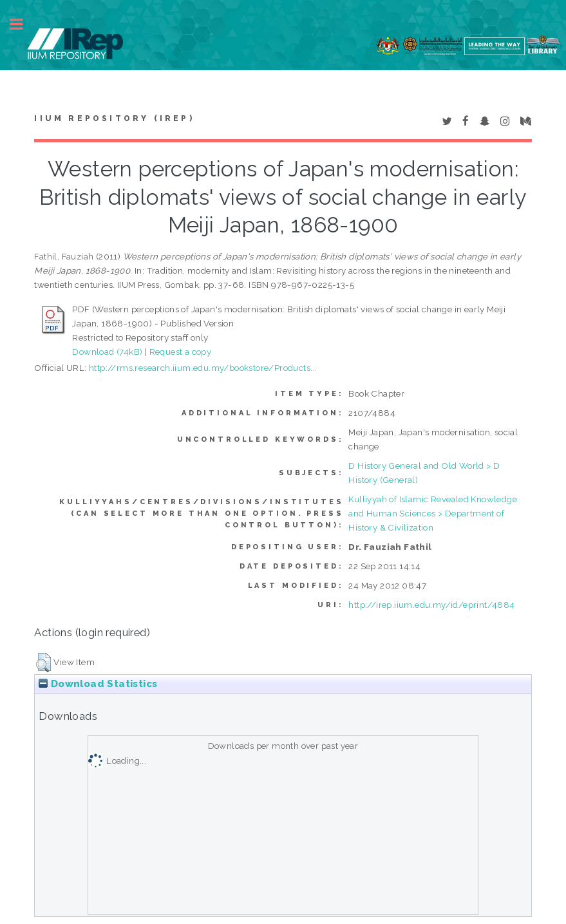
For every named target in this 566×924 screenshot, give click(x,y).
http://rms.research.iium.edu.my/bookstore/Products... (203, 368)
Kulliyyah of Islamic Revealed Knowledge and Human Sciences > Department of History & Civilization (433, 513)
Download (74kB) (107, 352)
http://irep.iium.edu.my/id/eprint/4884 (431, 605)
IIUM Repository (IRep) (114, 118)
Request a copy (181, 352)
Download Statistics (98, 684)
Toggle (23, 24)
